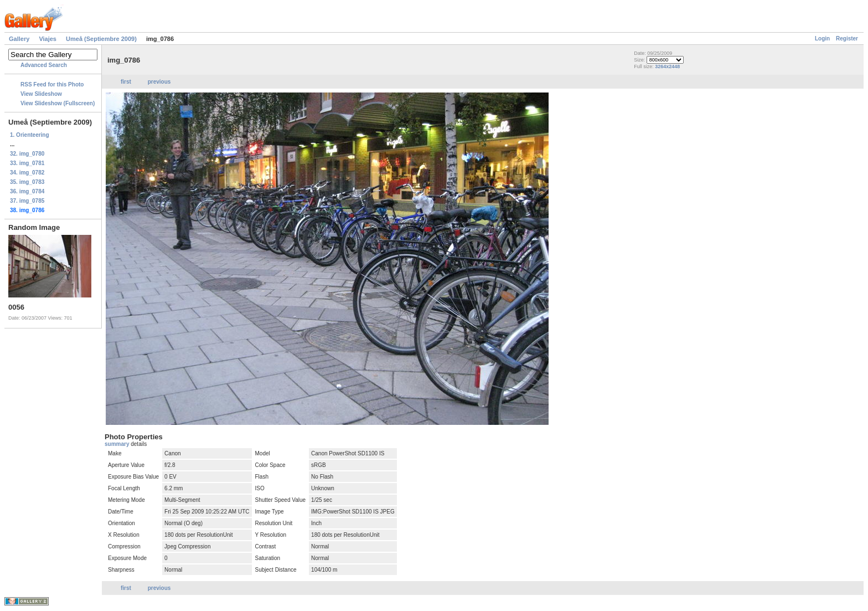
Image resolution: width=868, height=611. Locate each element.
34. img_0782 (27, 173)
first (126, 82)
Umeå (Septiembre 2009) (101, 39)
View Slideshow (41, 94)
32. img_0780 (27, 154)
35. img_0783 (27, 182)
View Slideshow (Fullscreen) (58, 103)
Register (847, 38)
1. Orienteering (30, 135)
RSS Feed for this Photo (52, 84)
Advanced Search (44, 65)
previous (159, 82)
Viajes (48, 39)
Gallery (19, 39)
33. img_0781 (27, 163)
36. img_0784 (27, 191)
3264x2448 (667, 66)
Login (822, 38)
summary (118, 444)
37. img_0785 (27, 201)
